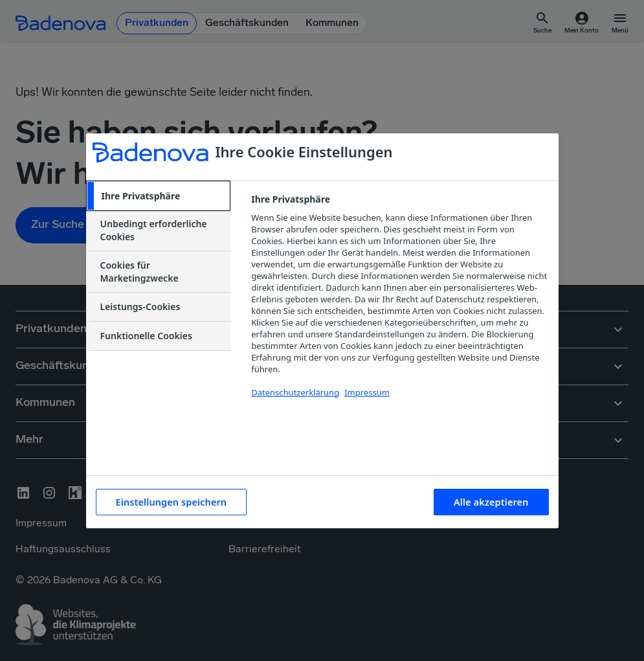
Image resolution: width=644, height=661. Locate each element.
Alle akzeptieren (491, 502)
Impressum (367, 392)
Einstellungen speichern (172, 502)
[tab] (159, 196)
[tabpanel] (399, 303)
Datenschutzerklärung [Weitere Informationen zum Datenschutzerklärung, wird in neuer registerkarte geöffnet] (295, 392)
